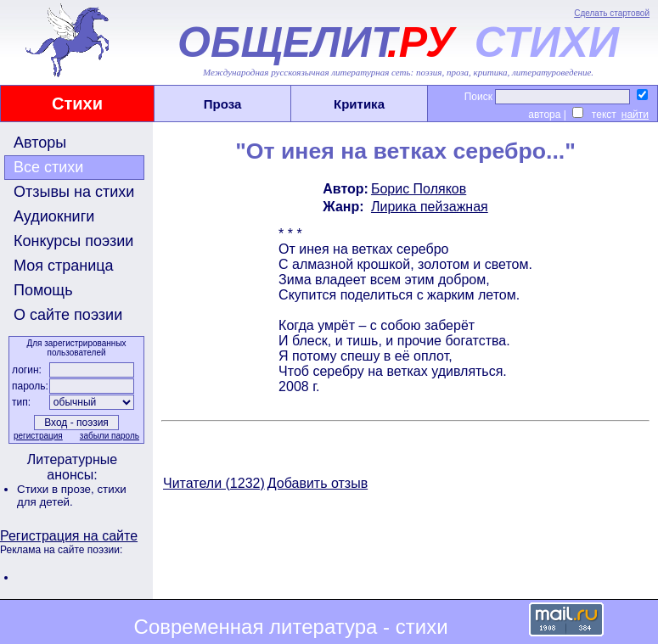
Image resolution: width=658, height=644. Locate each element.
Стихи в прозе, (57, 489)
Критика (359, 104)
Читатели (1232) (214, 483)
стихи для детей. (72, 496)
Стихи (77, 104)
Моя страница (64, 266)
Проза (223, 104)
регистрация (38, 436)
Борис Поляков (419, 189)
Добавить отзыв (318, 483)
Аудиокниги (54, 216)
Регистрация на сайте (69, 536)
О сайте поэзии (68, 315)
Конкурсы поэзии (73, 241)
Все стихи (48, 167)
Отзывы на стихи (74, 192)
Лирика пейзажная (430, 207)
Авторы (40, 143)
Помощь (43, 290)
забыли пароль (110, 436)
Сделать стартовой (612, 13)
